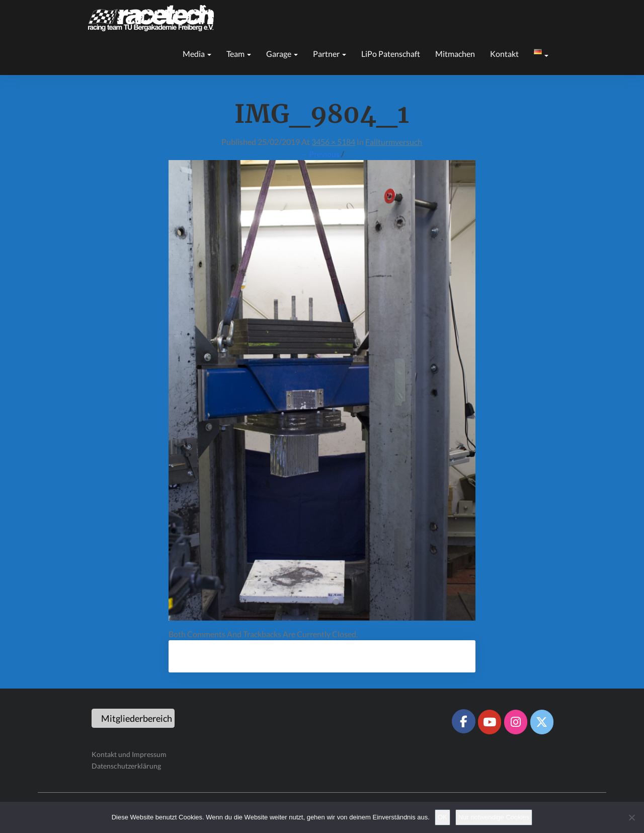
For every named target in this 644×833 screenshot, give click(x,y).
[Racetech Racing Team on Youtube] (490, 722)
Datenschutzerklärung (126, 766)
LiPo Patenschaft (391, 54)
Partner (330, 54)
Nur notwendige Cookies (494, 817)
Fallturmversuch (394, 142)
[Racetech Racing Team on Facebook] (463, 721)
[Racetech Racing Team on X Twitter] (542, 722)
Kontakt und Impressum (129, 754)
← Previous (319, 154)
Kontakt (504, 54)
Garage (282, 54)
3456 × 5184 (333, 142)
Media (197, 54)
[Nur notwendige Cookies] (631, 817)
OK (442, 817)
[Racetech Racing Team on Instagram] (516, 722)
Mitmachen (455, 54)
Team (239, 54)
